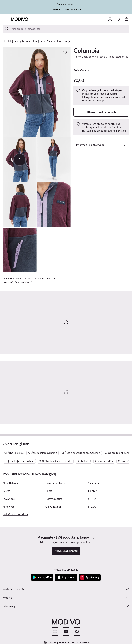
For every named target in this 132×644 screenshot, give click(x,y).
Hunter (92, 491)
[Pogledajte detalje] (124, 145)
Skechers (93, 483)
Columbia (86, 50)
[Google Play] (42, 578)
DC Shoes (9, 499)
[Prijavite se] (110, 19)
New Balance (11, 483)
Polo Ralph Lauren (56, 483)
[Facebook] (77, 631)
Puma (49, 491)
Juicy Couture (54, 499)
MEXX (92, 507)
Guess (6, 491)
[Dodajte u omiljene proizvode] (65, 52)
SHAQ (92, 499)
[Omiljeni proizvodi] (118, 19)
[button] (37, 92)
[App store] (66, 578)
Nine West (9, 507)
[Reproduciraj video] (20, 160)
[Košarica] (126, 19)
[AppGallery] (90, 578)
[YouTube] (66, 631)
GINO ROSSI (53, 507)
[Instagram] (55, 631)
